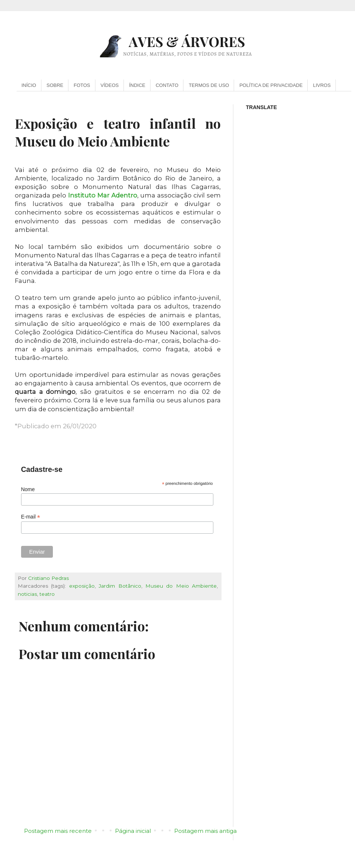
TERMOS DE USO (209, 85)
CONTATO (167, 85)
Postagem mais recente (58, 831)
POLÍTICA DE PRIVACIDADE (271, 85)
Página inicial (133, 831)
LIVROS (322, 85)
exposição (82, 586)
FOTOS (82, 85)
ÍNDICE (137, 85)
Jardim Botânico (120, 586)
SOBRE (55, 85)
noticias (27, 594)
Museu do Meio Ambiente (181, 586)
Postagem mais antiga (205, 831)
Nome (28, 489)
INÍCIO (29, 85)
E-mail (31, 517)
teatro (47, 594)
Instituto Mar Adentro (103, 195)
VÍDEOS (110, 85)
